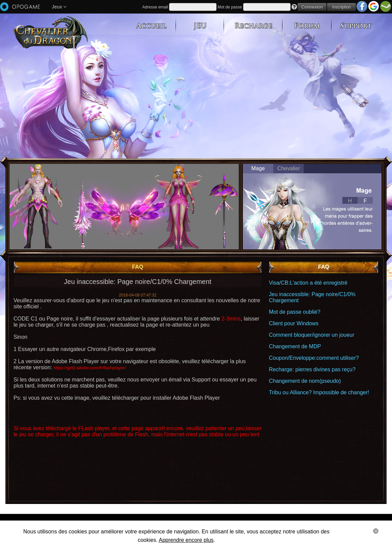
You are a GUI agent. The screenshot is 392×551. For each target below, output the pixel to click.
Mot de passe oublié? (295, 312)
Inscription (341, 7)
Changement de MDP (295, 346)
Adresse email (155, 7)
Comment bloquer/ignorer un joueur (312, 335)
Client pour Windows (294, 323)
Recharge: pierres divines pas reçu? (312, 369)
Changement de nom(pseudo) (305, 381)
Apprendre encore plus (186, 540)
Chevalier (289, 168)
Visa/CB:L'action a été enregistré (308, 283)
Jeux (59, 7)
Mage (258, 168)
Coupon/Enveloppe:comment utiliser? (314, 358)
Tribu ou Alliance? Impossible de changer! (319, 392)
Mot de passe (230, 7)
